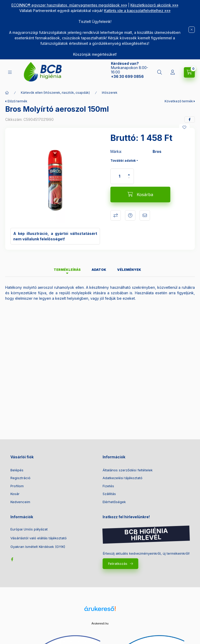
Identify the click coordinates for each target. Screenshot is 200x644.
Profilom (17, 486)
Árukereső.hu (100, 623)
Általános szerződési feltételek (128, 470)
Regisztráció (20, 478)
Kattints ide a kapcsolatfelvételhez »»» (137, 11)
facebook (12, 559)
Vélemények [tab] (129, 270)
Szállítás (109, 494)
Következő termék (179, 101)
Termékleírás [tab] (67, 270)
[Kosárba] (140, 195)
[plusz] (129, 173)
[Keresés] (160, 72)
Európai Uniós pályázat (29, 529)
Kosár (15, 494)
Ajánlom (145, 215)
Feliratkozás (118, 564)
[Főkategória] (7, 93)
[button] (55, 178)
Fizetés (108, 486)
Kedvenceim (20, 502)
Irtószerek (110, 93)
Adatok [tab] (99, 270)
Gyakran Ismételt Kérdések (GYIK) (38, 547)
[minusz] (129, 180)
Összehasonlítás (116, 215)
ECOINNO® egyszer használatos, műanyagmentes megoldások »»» (69, 5)
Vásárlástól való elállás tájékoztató (39, 538)
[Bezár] (192, 30)
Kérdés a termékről (130, 215)
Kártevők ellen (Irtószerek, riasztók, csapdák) (55, 93)
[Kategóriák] (10, 72)
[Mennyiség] (120, 176)
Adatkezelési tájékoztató (123, 478)
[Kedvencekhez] (184, 127)
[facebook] (190, 120)
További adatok (123, 161)
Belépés (17, 470)
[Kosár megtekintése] (189, 72)
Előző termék (17, 101)
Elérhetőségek (114, 502)
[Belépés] (173, 72)
